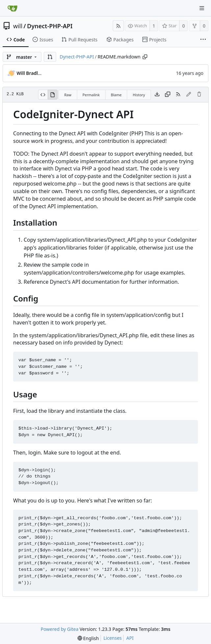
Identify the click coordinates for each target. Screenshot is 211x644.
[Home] (12, 8)
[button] (50, 57)
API (130, 638)
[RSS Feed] (118, 26)
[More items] (203, 40)
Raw (68, 95)
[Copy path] (145, 57)
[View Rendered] (53, 95)
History (139, 95)
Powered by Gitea (60, 629)
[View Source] (43, 95)
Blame (116, 95)
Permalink (91, 95)
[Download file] (157, 95)
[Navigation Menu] (202, 8)
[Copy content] (168, 95)
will (18, 26)
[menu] (88, 638)
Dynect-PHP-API (50, 26)
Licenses (113, 638)
